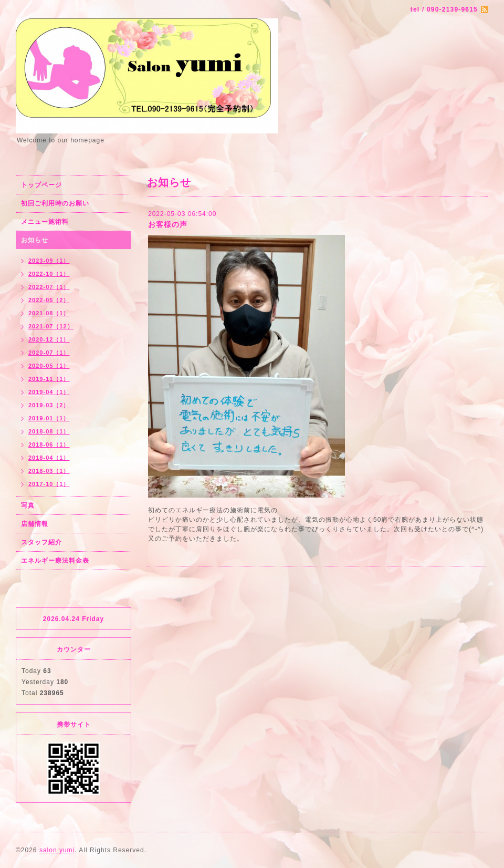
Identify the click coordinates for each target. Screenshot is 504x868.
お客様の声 (168, 224)
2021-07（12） (51, 326)
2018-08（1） (49, 431)
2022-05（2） (49, 300)
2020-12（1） (49, 339)
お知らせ (35, 240)
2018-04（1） (49, 458)
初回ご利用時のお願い (55, 203)
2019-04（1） (49, 392)
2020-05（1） (49, 366)
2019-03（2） (49, 405)
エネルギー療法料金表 (55, 561)
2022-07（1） (49, 287)
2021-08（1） (49, 313)
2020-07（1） (49, 353)
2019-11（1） (49, 379)
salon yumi (57, 850)
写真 (28, 505)
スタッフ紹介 (41, 542)
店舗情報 (35, 524)
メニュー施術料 (45, 222)
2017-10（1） (49, 484)
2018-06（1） (49, 445)
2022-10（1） (49, 274)
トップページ (41, 185)
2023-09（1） (49, 261)
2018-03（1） (49, 471)
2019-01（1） (49, 418)
